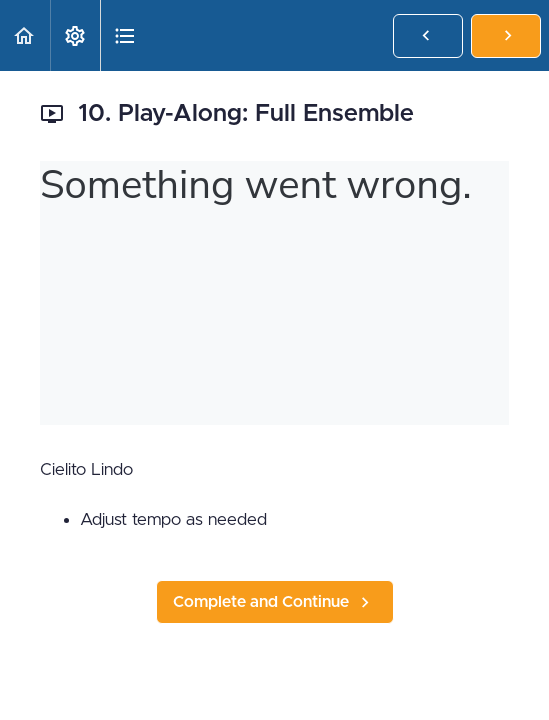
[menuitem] (75, 35)
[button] (25, 35)
